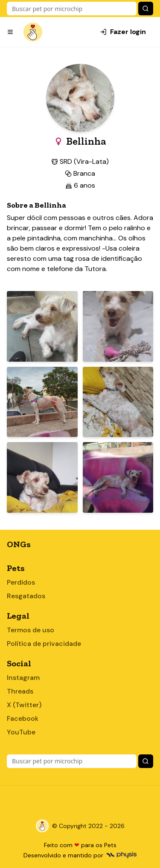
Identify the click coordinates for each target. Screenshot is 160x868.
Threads (20, 691)
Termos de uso (31, 630)
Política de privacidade (44, 644)
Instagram (23, 678)
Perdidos (21, 582)
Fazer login (123, 32)
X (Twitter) (24, 705)
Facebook (23, 718)
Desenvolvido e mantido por (80, 855)
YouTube (21, 732)
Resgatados (26, 596)
